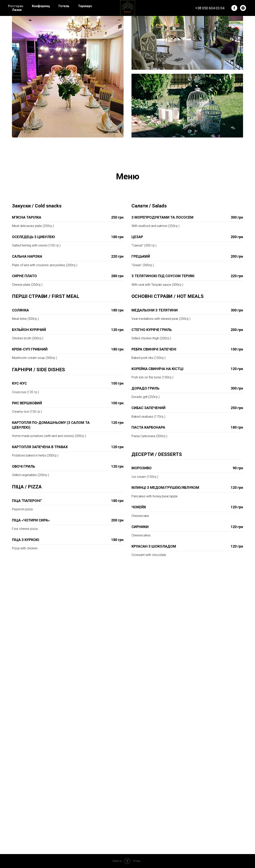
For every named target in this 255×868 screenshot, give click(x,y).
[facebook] (234, 8)
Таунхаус (85, 6)
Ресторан (16, 6)
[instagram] (243, 8)
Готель (64, 6)
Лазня (17, 10)
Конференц (41, 6)
